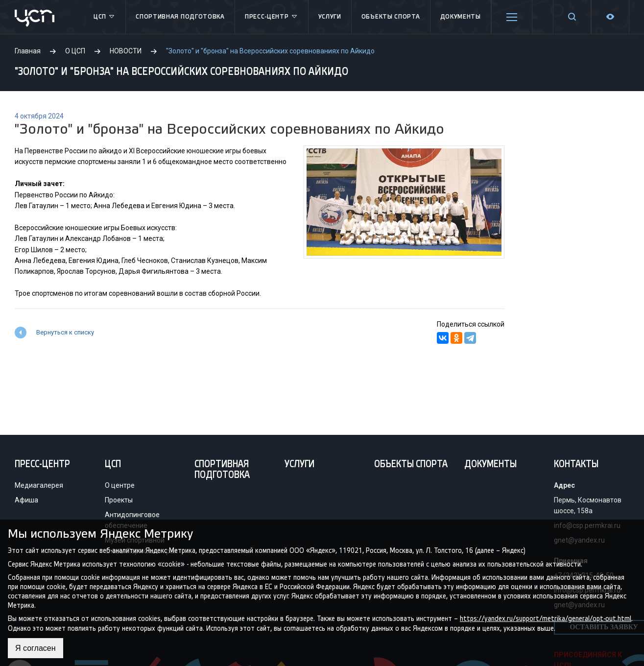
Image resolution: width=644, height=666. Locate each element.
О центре (120, 485)
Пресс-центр (272, 17)
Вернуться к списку (65, 332)
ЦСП (105, 17)
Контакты (576, 465)
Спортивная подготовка (180, 17)
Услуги (330, 17)
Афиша (26, 500)
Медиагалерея (39, 485)
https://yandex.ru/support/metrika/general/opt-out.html (546, 619)
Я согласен (36, 648)
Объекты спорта (391, 17)
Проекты (119, 500)
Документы (461, 17)
